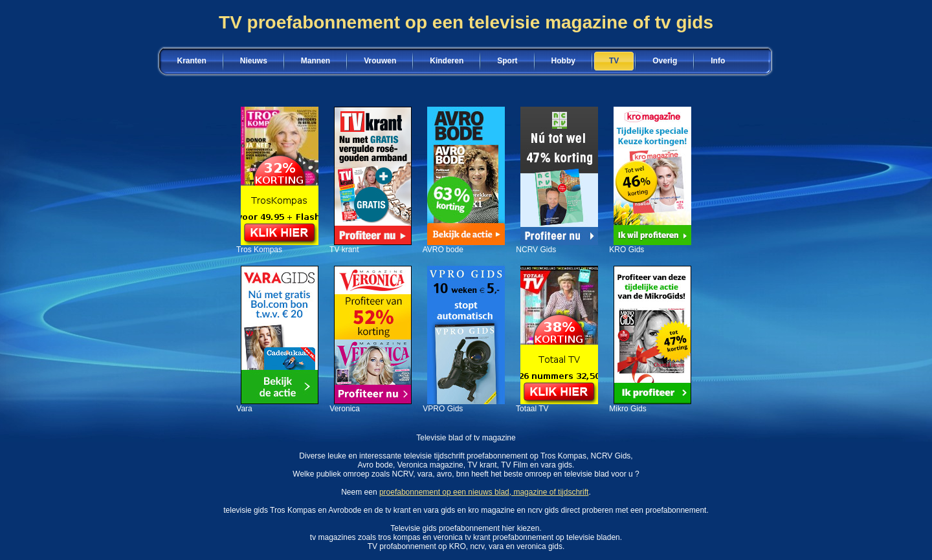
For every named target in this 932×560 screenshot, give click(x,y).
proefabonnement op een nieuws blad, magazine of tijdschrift (484, 492)
